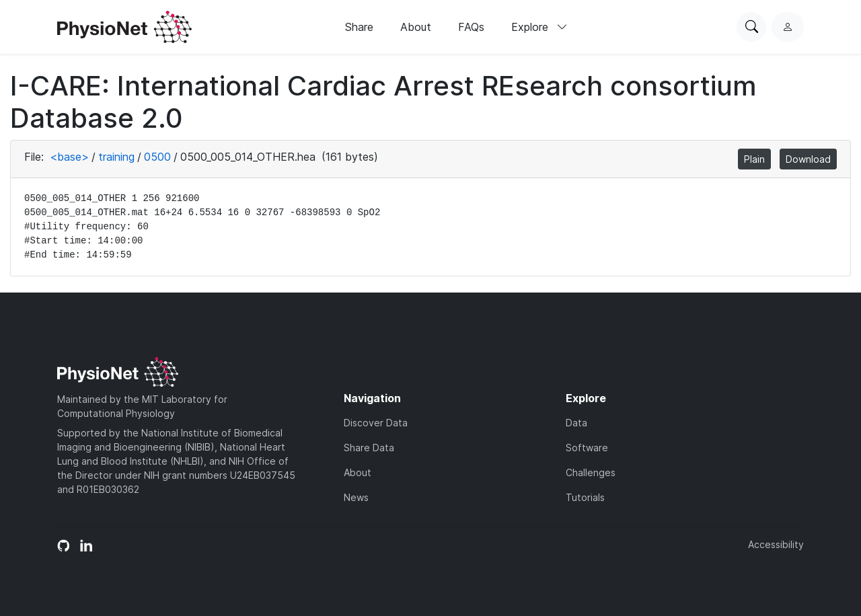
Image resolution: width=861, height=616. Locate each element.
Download (808, 159)
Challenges (591, 472)
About (416, 27)
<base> (69, 157)
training (116, 157)
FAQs (471, 27)
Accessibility (776, 544)
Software (587, 448)
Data (576, 423)
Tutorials (585, 497)
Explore (539, 27)
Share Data (369, 448)
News (356, 497)
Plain (754, 159)
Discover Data (376, 423)
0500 (157, 157)
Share (359, 27)
